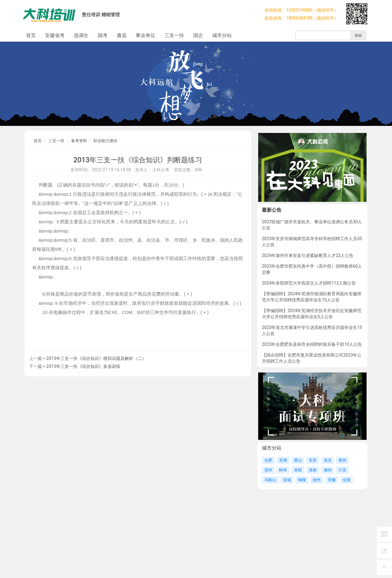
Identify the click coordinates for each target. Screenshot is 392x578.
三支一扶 (174, 35)
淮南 (313, 470)
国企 (198, 35)
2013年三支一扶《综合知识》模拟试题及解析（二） (96, 358)
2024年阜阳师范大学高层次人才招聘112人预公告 (309, 283)
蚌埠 (283, 470)
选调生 (81, 35)
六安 (342, 470)
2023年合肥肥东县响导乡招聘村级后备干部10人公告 (312, 344)
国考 (103, 35)
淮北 (328, 460)
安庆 (313, 460)
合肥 (268, 460)
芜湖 (283, 460)
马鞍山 (270, 480)
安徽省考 (55, 35)
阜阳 (298, 470)
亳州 (342, 460)
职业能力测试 (105, 141)
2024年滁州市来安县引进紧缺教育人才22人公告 (308, 255)
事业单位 (145, 35)
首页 (31, 35)
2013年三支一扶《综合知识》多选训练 (83, 366)
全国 (346, 480)
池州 (317, 480)
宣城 (287, 480)
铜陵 (302, 480)
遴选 (122, 35)
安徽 (332, 480)
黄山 (298, 460)
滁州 (328, 470)
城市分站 (222, 35)
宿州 (268, 470)
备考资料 (79, 141)
